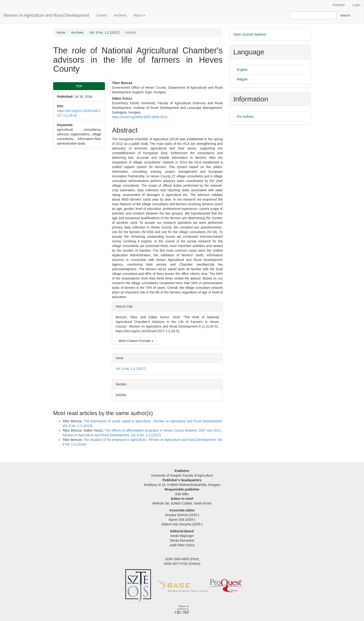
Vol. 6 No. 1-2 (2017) (104, 33)
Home (61, 33)
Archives (120, 15)
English (242, 70)
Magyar (242, 79)
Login (356, 5)
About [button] (139, 15)
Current (102, 15)
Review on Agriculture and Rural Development (46, 15)
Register (339, 5)
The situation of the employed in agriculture (115, 440)
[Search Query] (313, 15)
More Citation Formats (136, 341)
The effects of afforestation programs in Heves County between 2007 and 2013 (163, 430)
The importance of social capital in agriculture (118, 421)
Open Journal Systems (250, 34)
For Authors (245, 117)
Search (345, 15)
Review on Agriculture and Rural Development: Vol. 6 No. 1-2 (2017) (112, 435)
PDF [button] (79, 86)
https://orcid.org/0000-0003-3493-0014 (140, 117)
